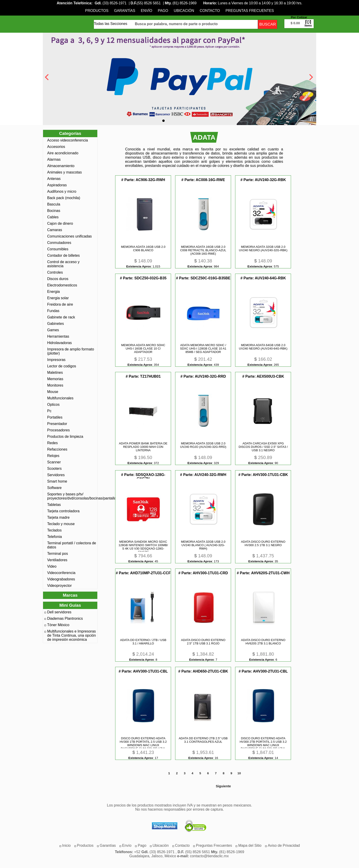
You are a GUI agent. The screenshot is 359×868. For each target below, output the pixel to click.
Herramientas (58, 336)
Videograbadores (61, 579)
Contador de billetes (63, 255)
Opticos (53, 405)
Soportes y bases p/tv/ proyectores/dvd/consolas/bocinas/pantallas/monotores (72, 496)
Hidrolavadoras (60, 343)
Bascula (54, 204)
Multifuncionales (60, 398)
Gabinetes (56, 324)
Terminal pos (58, 554)
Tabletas (54, 505)
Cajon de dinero (60, 223)
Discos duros (58, 279)
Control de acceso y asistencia (63, 264)
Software (54, 488)
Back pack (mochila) (64, 198)
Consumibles (58, 249)
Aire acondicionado (63, 153)
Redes (52, 443)
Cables (53, 217)
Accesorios (56, 147)
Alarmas (54, 159)
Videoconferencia (61, 573)
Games (53, 330)
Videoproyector (59, 586)
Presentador (57, 424)
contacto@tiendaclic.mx (209, 856)
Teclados (54, 530)
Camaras (55, 230)
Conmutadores (59, 243)
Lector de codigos (62, 366)
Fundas (53, 311)
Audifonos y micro (62, 191)
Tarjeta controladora (63, 511)
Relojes (53, 456)
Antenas (54, 179)
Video (52, 566)
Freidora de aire (60, 304)
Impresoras (56, 360)
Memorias (55, 379)
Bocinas (54, 211)
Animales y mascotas (64, 172)
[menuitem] (97, 11)
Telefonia (54, 537)
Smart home (57, 481)
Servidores (56, 475)
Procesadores (58, 430)
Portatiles (55, 417)
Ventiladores (57, 560)
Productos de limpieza (65, 437)
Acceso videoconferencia (68, 140)
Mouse (53, 392)
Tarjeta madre (58, 517)
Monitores (55, 385)
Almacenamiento (61, 166)
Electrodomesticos (62, 285)
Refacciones (57, 449)
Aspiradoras (57, 185)
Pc (49, 411)
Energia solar (58, 298)
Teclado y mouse (61, 524)
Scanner (54, 462)
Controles (55, 272)
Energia (53, 292)
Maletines (55, 373)
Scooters (54, 469)
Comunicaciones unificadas (69, 236)
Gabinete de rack (61, 317)
